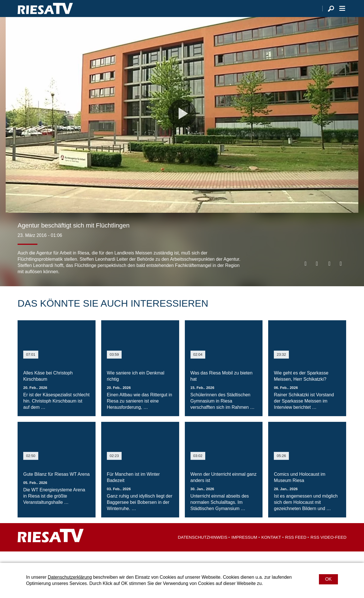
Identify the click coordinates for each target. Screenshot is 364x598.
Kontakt (271, 548)
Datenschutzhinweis (203, 548)
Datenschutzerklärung (70, 577)
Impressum (244, 548)
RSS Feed (296, 548)
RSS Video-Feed (328, 548)
